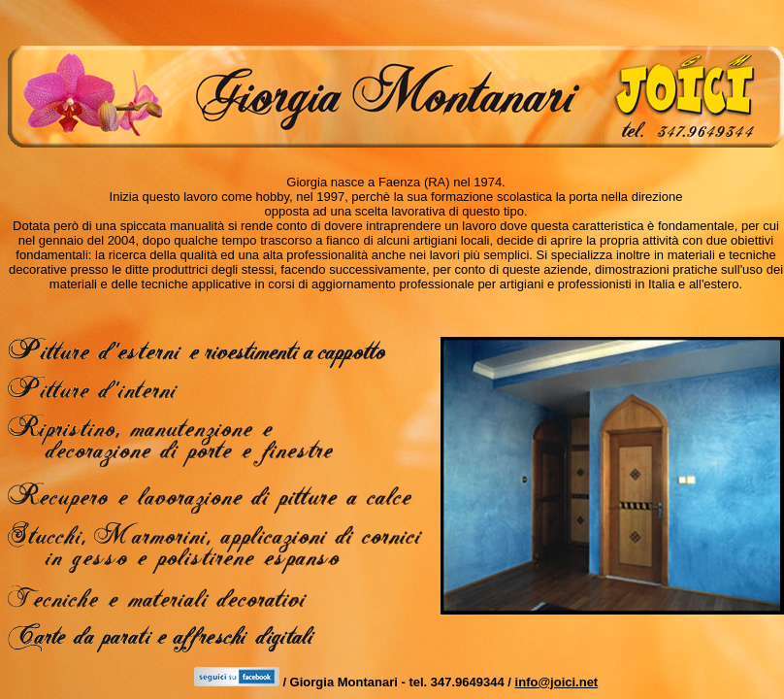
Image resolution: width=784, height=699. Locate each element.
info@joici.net (557, 682)
